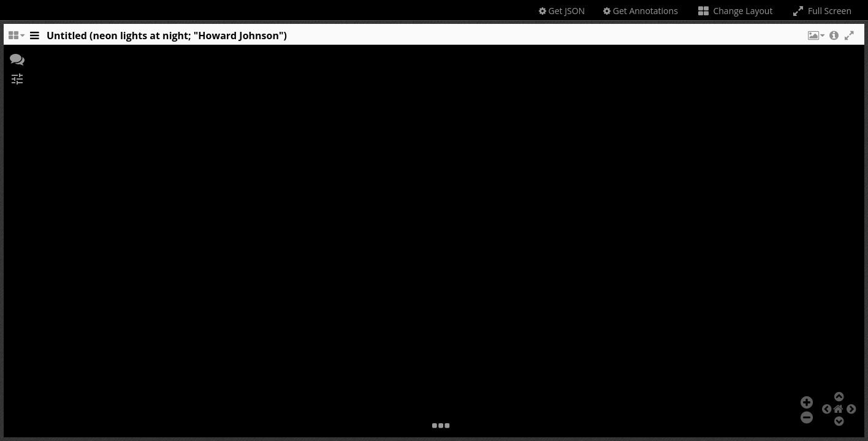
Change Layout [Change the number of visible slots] (735, 11)
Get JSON (562, 11)
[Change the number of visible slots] (16, 39)
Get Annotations (641, 11)
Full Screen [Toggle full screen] (821, 11)
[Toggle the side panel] (34, 39)
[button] (815, 39)
